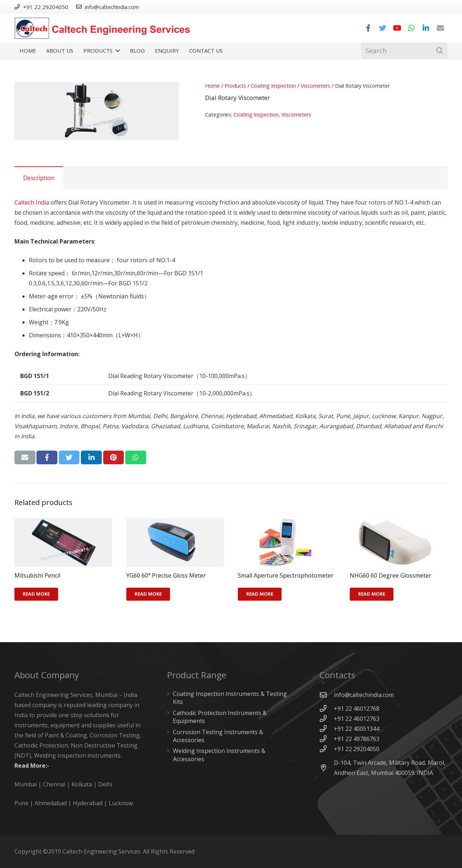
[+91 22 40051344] (327, 729)
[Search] (404, 51)
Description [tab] (39, 178)
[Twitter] (383, 28)
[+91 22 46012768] (327, 708)
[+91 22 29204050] (327, 749)
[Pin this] (114, 457)
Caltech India (32, 202)
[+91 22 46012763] (327, 718)
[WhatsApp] (411, 28)
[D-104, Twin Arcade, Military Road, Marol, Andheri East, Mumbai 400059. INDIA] (327, 768)
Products (235, 86)
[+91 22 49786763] (327, 739)
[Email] (440, 28)
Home (212, 86)
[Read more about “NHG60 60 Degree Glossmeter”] (372, 594)
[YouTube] (397, 28)
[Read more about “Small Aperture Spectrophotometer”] (260, 594)
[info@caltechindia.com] (327, 695)
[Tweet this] (69, 457)
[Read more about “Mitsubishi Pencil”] (36, 594)
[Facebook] (368, 28)
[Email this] (25, 457)
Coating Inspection (273, 86)
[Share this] (47, 457)
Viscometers (315, 86)
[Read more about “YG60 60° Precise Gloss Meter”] (148, 594)
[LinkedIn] (426, 28)
